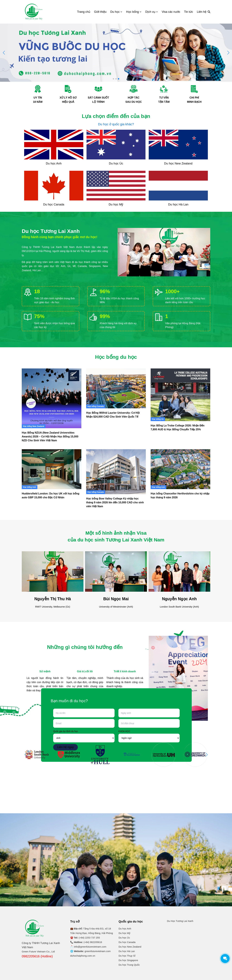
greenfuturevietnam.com (98, 951)
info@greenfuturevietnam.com (90, 947)
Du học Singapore (128, 960)
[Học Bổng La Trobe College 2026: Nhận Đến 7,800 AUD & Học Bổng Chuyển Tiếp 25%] (180, 395)
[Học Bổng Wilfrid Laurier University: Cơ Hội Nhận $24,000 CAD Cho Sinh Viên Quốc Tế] (116, 388)
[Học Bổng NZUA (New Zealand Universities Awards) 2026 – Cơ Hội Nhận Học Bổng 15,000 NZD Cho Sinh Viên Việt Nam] (52, 398)
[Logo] (34, 12)
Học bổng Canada (96, 406)
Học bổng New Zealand (34, 426)
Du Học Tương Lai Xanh (180, 921)
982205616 (96, 942)
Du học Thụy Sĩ (127, 956)
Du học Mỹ (124, 933)
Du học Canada (127, 942)
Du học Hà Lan (127, 951)
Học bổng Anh (30, 487)
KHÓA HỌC (124, 731)
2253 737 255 (92, 938)
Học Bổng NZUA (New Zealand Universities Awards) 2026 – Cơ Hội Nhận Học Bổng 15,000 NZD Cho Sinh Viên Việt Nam (50, 437)
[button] (228, 53)
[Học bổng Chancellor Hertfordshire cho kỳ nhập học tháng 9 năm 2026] (180, 469)
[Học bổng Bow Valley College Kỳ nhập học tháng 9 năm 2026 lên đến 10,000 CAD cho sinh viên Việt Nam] (116, 472)
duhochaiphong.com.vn (83, 956)
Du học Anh (125, 929)
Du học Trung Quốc (129, 965)
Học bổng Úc (158, 419)
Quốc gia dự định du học (66, 731)
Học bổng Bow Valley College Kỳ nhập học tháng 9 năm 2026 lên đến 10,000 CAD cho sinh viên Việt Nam (115, 502)
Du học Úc (124, 938)
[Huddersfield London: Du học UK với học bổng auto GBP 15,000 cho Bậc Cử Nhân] (52, 469)
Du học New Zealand (130, 947)
